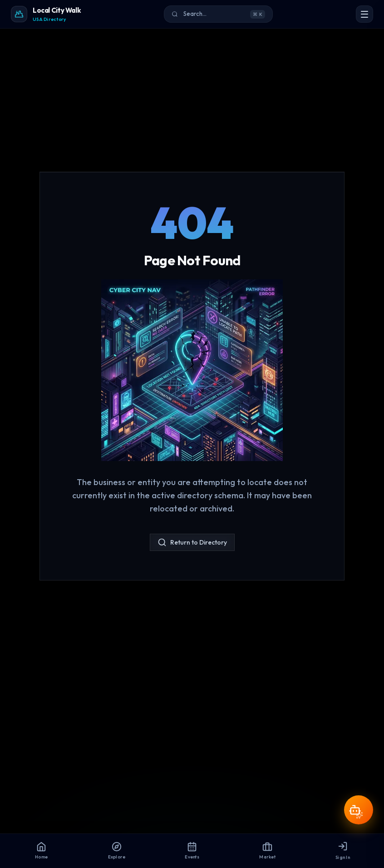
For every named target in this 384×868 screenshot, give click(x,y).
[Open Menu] (364, 14)
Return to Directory (192, 542)
